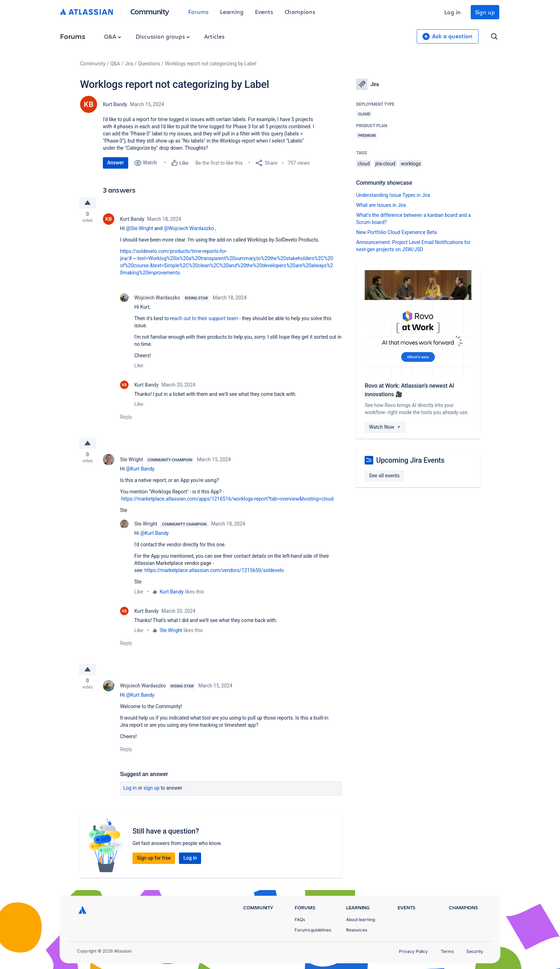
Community (150, 11)
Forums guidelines (313, 930)
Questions (149, 64)
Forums (198, 12)
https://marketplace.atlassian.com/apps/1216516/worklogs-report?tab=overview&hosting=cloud (227, 501)
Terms (447, 951)
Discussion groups (163, 36)
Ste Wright (131, 462)
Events (264, 12)
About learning (361, 920)
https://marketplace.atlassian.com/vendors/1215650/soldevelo (214, 572)
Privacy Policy (413, 951)
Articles (214, 36)
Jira (129, 64)
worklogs (411, 164)
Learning (232, 12)
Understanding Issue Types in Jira (393, 195)
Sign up (485, 12)
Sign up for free (154, 861)
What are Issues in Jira (381, 205)
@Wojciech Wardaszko (189, 229)
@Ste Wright (140, 229)
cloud (364, 164)
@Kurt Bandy (140, 471)
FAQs (300, 920)
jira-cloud (385, 164)
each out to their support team (205, 319)
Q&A (112, 36)
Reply (126, 418)
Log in (452, 12)
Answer (116, 163)
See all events (384, 476)
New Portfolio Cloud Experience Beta (396, 232)
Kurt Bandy (115, 104)
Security (475, 951)
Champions (300, 12)
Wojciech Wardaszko (157, 299)
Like (139, 367)
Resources (357, 930)
